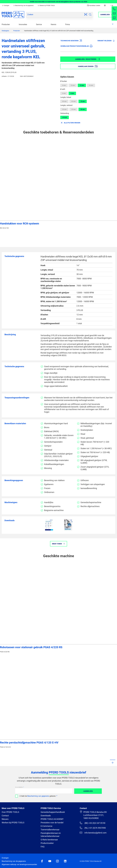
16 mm (91, 85)
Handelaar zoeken (94, 6)
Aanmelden (88, 791)
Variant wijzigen (106, 41)
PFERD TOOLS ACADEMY (52, 819)
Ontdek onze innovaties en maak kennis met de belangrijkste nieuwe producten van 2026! (59, 2)
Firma (68, 24)
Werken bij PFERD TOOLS (46, 6)
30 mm (83, 109)
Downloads (46, 816)
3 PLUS (65, 117)
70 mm (83, 101)
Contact (5, 816)
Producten (6, 24)
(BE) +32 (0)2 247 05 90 (93, 823)
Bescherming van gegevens (38, 796)
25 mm (73, 109)
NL (111, 6)
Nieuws (5, 819)
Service (39, 24)
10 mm (73, 85)
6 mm (64, 93)
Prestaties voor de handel (52, 823)
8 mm (64, 85)
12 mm (82, 85)
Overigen (6, 6)
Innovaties (23, 24)
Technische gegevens (71, 41)
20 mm (64, 109)
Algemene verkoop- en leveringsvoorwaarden (19, 864)
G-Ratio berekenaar (49, 840)
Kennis (53, 24)
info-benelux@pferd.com (93, 833)
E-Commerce (47, 826)
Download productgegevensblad (77, 46)
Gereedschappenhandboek (53, 812)
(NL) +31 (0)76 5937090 (93, 828)
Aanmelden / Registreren (88, 59)
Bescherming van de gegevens (23, 6)
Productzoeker (47, 843)
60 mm (64, 101)
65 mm (73, 101)
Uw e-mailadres (19, 787)
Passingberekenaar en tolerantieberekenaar (51, 835)
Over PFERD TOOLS (10, 812)
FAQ (43, 847)
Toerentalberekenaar (50, 830)
